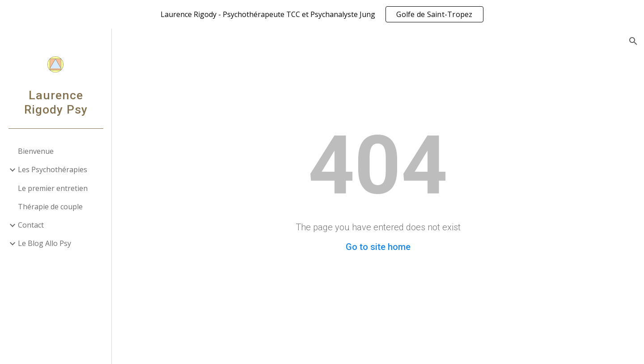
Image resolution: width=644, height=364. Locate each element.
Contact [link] (31, 225)
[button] (633, 41)
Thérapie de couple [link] (50, 207)
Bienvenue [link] (36, 151)
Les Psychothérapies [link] (53, 169)
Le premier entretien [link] (53, 188)
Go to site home (378, 247)
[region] (322, 14)
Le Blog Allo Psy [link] (44, 243)
